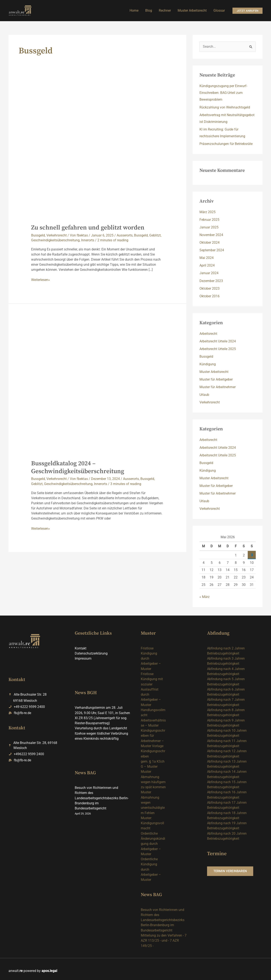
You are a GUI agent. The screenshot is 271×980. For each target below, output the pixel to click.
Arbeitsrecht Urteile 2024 (218, 341)
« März (205, 596)
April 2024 (207, 265)
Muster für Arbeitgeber (216, 379)
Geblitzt (155, 235)
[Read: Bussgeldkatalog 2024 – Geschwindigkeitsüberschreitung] (97, 388)
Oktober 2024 (209, 243)
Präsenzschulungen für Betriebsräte (226, 144)
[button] (247, 11)
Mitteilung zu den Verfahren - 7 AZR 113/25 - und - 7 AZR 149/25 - (164, 937)
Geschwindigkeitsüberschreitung (55, 240)
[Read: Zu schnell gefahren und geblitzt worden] (97, 152)
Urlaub (204, 394)
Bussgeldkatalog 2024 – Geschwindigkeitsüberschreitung (78, 467)
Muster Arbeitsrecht (214, 372)
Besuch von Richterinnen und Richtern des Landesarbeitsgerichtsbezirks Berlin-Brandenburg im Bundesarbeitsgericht (102, 797)
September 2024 (212, 250)
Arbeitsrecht (208, 333)
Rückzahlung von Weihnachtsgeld (225, 107)
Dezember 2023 (211, 281)
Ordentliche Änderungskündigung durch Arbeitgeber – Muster (153, 841)
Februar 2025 (209, 220)
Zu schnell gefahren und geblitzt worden (89, 228)
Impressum (83, 658)
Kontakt (81, 648)
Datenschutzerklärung (91, 653)
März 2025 (207, 212)
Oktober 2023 (209, 288)
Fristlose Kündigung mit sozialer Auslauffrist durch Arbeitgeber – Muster (152, 689)
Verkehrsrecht (57, 235)
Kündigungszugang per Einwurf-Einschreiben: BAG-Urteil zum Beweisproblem (223, 93)
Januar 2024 (209, 273)
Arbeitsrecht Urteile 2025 (218, 349)
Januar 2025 (209, 227)
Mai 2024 (207, 258)
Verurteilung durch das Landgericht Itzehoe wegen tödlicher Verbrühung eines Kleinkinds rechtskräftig (101, 733)
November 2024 (211, 235)
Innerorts (88, 240)
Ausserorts (125, 235)
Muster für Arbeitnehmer (218, 387)
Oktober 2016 (209, 296)
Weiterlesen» (41, 280)
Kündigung (208, 364)
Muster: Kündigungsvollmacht (152, 821)
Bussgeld (38, 235)
